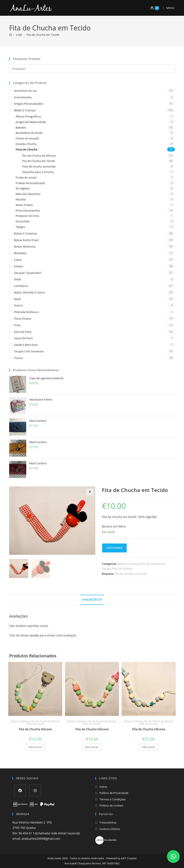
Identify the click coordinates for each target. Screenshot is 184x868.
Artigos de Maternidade (31, 122)
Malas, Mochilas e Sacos (29, 292)
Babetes (21, 127)
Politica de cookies (111, 805)
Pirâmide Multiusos (26, 312)
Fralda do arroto (26, 177)
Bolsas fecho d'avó (26, 240)
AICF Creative (129, 858)
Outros (18, 305)
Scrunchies (23, 221)
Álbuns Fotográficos (28, 116)
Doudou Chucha (26, 144)
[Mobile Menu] (167, 8)
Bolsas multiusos (25, 246)
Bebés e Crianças (25, 110)
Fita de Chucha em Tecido (43, 35)
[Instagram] (35, 790)
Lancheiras (21, 286)
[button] (90, 492)
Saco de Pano (23, 332)
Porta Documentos (28, 210)
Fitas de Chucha (26, 149)
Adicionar (114, 548)
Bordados (20, 253)
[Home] (11, 35)
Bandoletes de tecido (29, 133)
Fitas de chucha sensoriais (39, 166)
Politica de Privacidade (114, 793)
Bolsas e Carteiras (25, 233)
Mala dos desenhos (28, 194)
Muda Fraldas (24, 205)
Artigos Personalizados (28, 104)
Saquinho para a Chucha (38, 172)
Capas (18, 260)
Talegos (20, 227)
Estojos (18, 266)
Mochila (21, 199)
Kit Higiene (22, 188)
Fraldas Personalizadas (30, 183)
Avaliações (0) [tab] (92, 600)
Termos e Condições (113, 799)
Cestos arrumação (27, 138)
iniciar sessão (30, 635)
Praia (17, 325)
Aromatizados (23, 97)
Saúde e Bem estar (26, 345)
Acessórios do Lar (25, 91)
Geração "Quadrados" (28, 273)
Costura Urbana (110, 829)
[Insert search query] (92, 69)
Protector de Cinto (27, 216)
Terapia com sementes (29, 351)
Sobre (103, 787)
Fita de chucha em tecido (131, 574)
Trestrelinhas (108, 822)
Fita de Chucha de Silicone (39, 156)
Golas (17, 279)
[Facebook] (20, 790)
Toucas (18, 358)
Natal (17, 299)
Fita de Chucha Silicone (35, 729)
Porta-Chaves (22, 319)
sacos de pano (23, 338)
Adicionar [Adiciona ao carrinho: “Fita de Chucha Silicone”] (35, 747)
